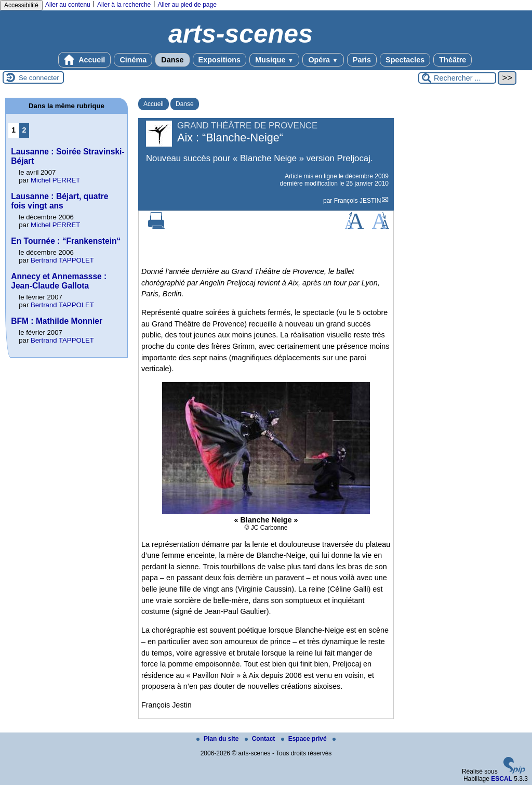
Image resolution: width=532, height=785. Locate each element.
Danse (172, 60)
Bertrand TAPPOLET (62, 260)
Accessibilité (21, 5)
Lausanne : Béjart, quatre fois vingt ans (59, 201)
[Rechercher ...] (457, 78)
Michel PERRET (55, 180)
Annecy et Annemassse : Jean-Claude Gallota (59, 281)
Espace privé (305, 739)
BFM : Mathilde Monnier (57, 321)
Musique (274, 60)
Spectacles (405, 60)
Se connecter (39, 78)
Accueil (85, 60)
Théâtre (453, 60)
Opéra (323, 60)
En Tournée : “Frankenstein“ (66, 241)
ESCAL (502, 779)
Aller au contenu (68, 5)
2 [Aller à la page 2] (24, 130)
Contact (261, 739)
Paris (362, 60)
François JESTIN (358, 201)
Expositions (220, 60)
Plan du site (218, 739)
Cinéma (133, 60)
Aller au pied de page (187, 5)
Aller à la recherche (124, 5)
